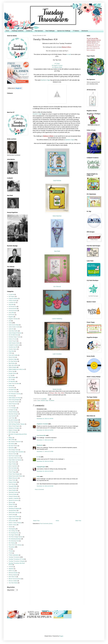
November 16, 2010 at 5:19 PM (45, 430)
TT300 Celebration (14, 555)
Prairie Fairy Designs (14, 474)
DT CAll (11, 379)
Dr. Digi (11, 375)
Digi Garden (12, 363)
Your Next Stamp (13, 583)
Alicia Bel (11, 304)
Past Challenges (50, 31)
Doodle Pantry (12, 373)
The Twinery (12, 543)
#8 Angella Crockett (57, 65)
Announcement (13, 309)
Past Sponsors (39, 31)
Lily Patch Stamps (13, 422)
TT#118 (11, 551)
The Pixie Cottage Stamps (16, 537)
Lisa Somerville (41, 435)
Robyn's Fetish (13, 482)
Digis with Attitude (13, 365)
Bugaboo (11, 317)
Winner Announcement (15, 579)
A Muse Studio (12, 301)
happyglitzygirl (41, 467)
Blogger (61, 636)
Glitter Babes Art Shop (15, 398)
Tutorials (11, 567)
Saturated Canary (13, 492)
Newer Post (36, 521)
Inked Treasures (13, 404)
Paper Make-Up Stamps (15, 460)
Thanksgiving (12, 529)
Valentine (11, 569)
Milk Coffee (12, 440)
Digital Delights (13, 367)
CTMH (10, 353)
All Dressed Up (13, 307)
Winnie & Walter (13, 581)
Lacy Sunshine (13, 416)
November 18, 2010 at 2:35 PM (45, 461)
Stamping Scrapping (14, 508)
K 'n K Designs (12, 408)
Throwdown (51, 400)
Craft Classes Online (14, 343)
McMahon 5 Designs (14, 428)
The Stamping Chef (14, 541)
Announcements (13, 311)
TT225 (10, 553)
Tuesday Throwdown (14, 557)
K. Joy (39, 457)
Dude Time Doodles (14, 383)
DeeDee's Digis (44, 400)
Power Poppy (12, 472)
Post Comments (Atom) (46, 524)
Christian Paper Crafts (14, 337)
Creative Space (13, 349)
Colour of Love (12, 339)
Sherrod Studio (13, 494)
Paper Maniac (12, 462)
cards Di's (11, 329)
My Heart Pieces (13, 446)
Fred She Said (12, 392)
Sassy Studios (12, 490)
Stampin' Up (12, 506)
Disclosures (85, 31)
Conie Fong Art (13, 341)
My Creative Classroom (15, 442)
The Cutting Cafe (13, 531)
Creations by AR (13, 347)
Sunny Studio (12, 521)
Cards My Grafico (13, 331)
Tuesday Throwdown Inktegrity (17, 561)
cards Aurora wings (14, 325)
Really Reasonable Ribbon (16, 476)
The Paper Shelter (13, 535)
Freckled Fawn (13, 390)
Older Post (78, 521)
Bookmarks (12, 315)
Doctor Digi (12, 371)
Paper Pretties (12, 464)
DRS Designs (12, 377)
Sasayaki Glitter (13, 486)
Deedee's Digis (37, 114)
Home (7, 31)
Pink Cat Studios (13, 470)
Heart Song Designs (14, 400)
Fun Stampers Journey (15, 394)
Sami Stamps (12, 484)
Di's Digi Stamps (13, 361)
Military (10, 438)
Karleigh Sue (12, 410)
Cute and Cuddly (13, 355)
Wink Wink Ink (12, 577)
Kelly (38, 476)
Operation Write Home (15, 458)
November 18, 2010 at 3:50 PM (45, 471)
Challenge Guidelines (17, 31)
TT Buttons (76, 31)
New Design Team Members (16, 452)
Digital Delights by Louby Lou (16, 369)
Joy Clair (11, 406)
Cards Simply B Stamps (15, 333)
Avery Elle (11, 313)
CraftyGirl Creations (14, 345)
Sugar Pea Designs (14, 519)
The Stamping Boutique (15, 539)
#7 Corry (57, 64)
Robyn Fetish (12, 480)
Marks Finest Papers (14, 426)
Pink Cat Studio (13, 468)
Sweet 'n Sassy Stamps (15, 523)
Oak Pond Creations (14, 456)
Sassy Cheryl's (13, 488)
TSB (10, 549)
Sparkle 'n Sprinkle (14, 498)
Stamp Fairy (12, 504)
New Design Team (13, 450)
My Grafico (11, 444)
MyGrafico (11, 448)
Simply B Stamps (13, 496)
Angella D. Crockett (42, 424)
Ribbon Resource (13, 478)
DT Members (12, 381)
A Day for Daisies (13, 298)
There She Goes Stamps (15, 545)
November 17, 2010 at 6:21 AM (45, 440)
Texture (11, 527)
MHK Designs (12, 432)
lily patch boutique (13, 420)
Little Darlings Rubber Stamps (17, 424)
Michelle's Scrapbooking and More (18, 434)
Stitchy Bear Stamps (14, 512)
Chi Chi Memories (13, 335)
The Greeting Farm (14, 533)
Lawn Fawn (12, 418)
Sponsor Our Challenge (64, 31)
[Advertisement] (57, 505)
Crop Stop (11, 351)
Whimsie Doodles (13, 573)
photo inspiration (13, 466)
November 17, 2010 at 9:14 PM (45, 451)
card (10, 321)
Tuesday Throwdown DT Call (16, 559)
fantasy (11, 386)
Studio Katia (12, 515)
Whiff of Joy (12, 571)
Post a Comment (39, 489)
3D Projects (12, 296)
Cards (39, 400)
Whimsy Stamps (13, 575)
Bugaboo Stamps (13, 319)
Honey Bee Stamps (14, 402)
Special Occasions (13, 500)
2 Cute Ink (11, 294)
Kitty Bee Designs (13, 414)
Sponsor (11, 502)
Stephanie (40, 445)
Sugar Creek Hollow (14, 517)
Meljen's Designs (13, 430)
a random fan (12, 302)
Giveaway (11, 396)
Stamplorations (13, 510)
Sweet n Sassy (13, 525)
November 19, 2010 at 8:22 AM (45, 486)
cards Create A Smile (14, 327)
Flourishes (11, 388)
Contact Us (29, 31)
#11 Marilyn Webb (57, 67)
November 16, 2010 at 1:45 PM (45, 419)
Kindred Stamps (13, 412)
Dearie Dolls (12, 357)
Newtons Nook (12, 454)
